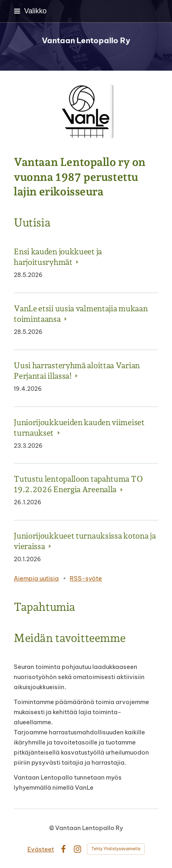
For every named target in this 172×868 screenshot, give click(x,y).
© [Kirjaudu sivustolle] (52, 828)
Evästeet (41, 849)
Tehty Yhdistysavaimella (116, 849)
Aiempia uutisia (36, 578)
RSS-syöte (86, 578)
